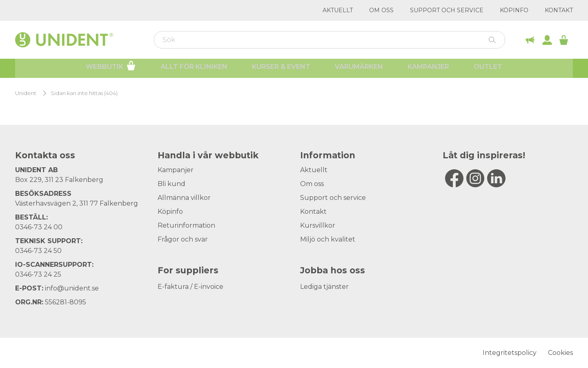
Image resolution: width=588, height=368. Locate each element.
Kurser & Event (281, 70)
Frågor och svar (183, 239)
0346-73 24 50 (38, 251)
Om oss (381, 10)
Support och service (447, 10)
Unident (26, 93)
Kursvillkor (318, 225)
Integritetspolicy (510, 353)
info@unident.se (72, 288)
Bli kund (171, 184)
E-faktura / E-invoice (190, 287)
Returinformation (186, 225)
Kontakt (559, 10)
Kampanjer (428, 70)
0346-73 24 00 (39, 227)
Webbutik (111, 69)
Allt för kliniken (194, 70)
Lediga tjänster (324, 287)
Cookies (560, 353)
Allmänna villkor (184, 198)
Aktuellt (338, 10)
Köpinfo (514, 10)
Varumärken (359, 70)
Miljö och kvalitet (328, 239)
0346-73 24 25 (38, 274)
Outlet (488, 70)
